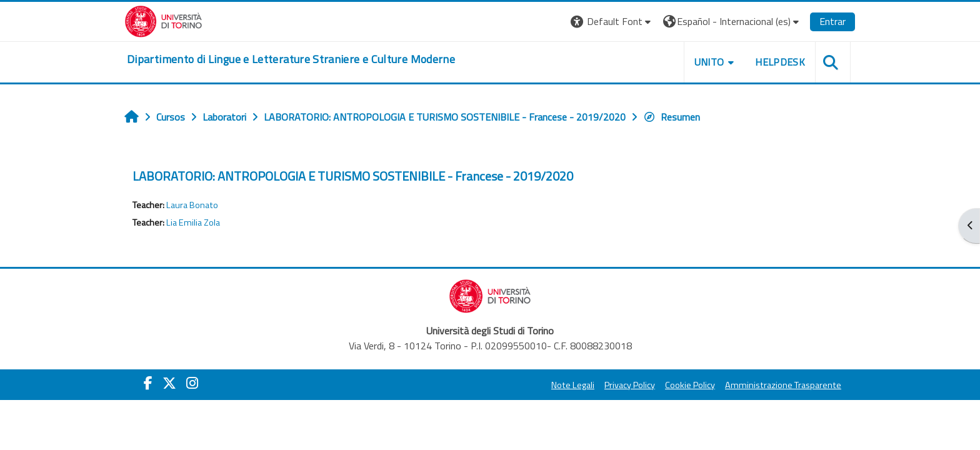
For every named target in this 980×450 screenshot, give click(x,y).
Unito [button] (709, 62)
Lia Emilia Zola (193, 222)
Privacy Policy (630, 385)
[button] (612, 22)
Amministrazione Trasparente (783, 385)
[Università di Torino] (163, 20)
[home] (291, 59)
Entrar (832, 21)
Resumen (672, 117)
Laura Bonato (192, 205)
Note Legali (573, 385)
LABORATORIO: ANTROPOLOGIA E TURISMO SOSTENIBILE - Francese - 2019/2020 (353, 176)
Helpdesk (780, 62)
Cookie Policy (690, 385)
